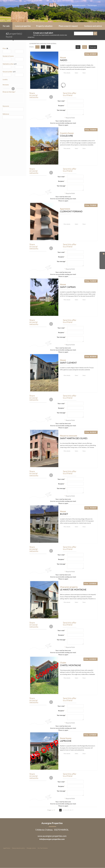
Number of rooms (8, 56)
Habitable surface (10, 64)
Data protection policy (18, 848)
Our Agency (51, 5)
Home (43, 5)
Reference (6, 114)
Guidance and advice (93, 26)
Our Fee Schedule (43, 848)
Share (85, 73)
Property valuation (44, 26)
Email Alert (61, 5)
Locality (5, 80)
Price (4, 48)
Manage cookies (31, 848)
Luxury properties (23, 26)
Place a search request (68, 26)
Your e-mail (61, 101)
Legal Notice (7, 848)
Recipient (61, 106)
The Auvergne (92, 5)
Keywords (6, 106)
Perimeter (6, 85)
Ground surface (9, 72)
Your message (61, 110)
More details (67, 73)
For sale (6, 26)
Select (77, 73)
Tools (68, 5)
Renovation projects (79, 5)
